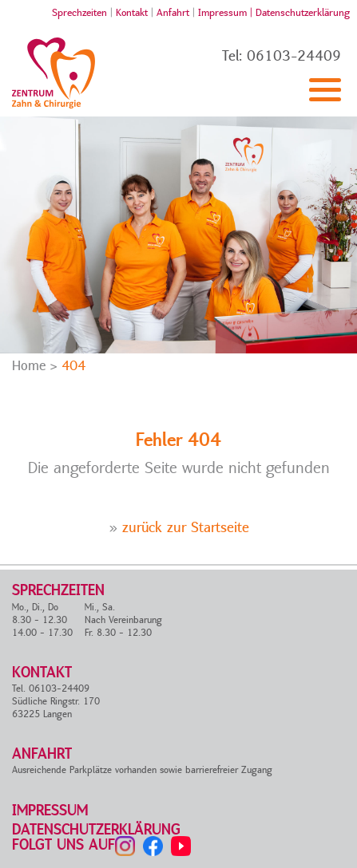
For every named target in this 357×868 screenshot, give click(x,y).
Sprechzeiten (79, 13)
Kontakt (132, 13)
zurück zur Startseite (186, 528)
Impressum (50, 811)
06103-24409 (294, 56)
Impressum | (227, 13)
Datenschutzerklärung (303, 13)
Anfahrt (173, 13)
